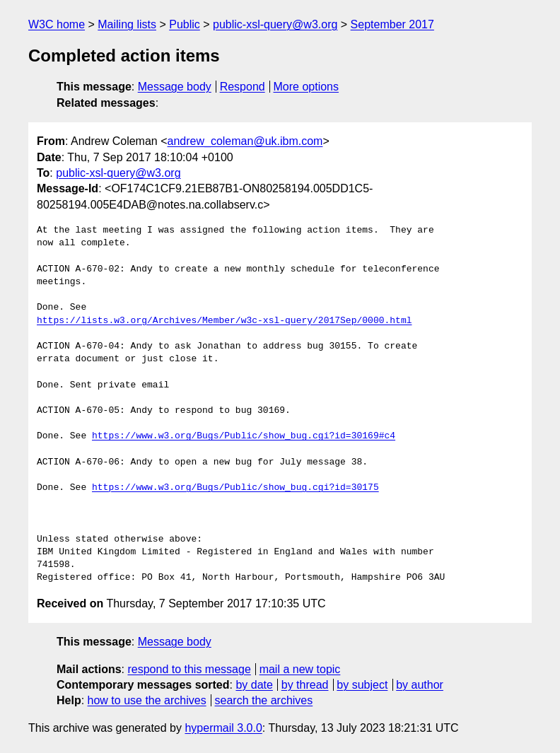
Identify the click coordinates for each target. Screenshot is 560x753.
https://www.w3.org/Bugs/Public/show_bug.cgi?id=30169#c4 (244, 436)
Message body (175, 87)
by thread (305, 685)
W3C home (57, 24)
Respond (243, 87)
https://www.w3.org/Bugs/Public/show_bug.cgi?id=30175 (235, 488)
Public (185, 24)
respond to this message (189, 669)
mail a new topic (300, 669)
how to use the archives (147, 700)
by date (254, 685)
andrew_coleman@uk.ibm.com (245, 141)
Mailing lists (127, 24)
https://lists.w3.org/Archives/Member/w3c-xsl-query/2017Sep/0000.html (224, 321)
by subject (362, 685)
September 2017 (392, 24)
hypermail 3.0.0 (223, 728)
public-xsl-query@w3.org (275, 24)
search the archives (264, 700)
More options (307, 87)
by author (420, 685)
